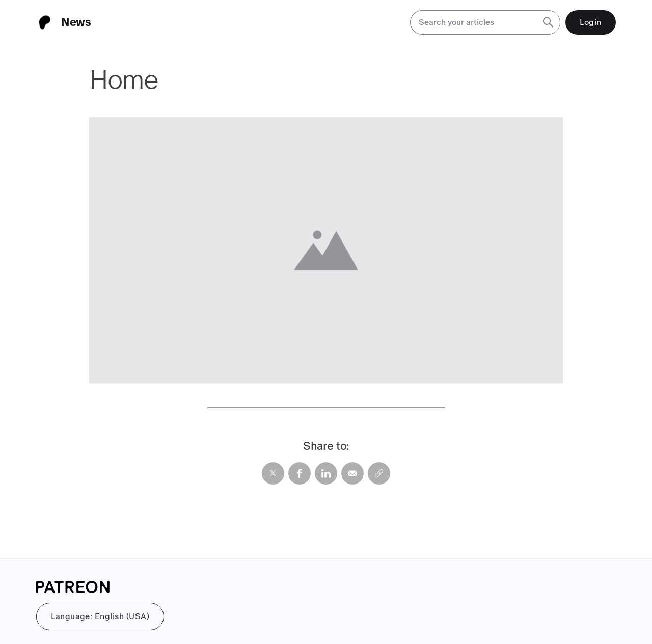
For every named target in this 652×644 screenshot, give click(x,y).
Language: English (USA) (100, 616)
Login (590, 22)
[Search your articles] (473, 22)
